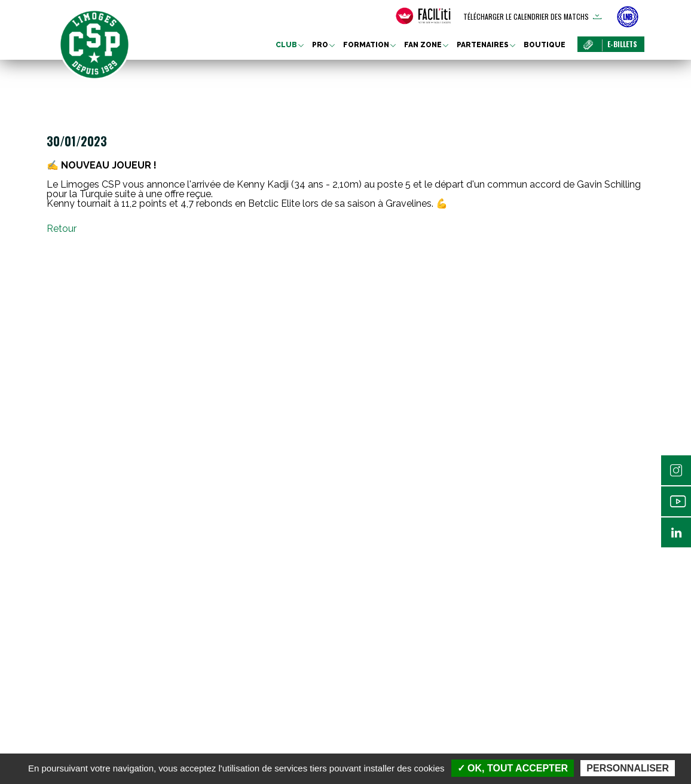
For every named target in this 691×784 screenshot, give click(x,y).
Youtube (676, 501)
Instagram (676, 470)
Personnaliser (628, 768)
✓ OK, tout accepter (513, 768)
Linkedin (676, 532)
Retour (62, 229)
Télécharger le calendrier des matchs (526, 16)
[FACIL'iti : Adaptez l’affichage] (423, 16)
